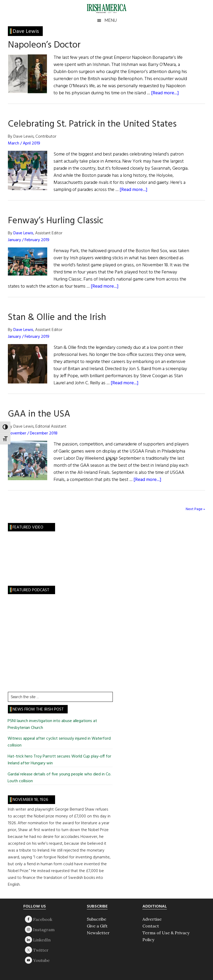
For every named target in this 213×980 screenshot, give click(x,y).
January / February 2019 (29, 240)
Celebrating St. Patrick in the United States (92, 124)
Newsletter (98, 933)
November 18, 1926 (30, 800)
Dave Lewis (23, 233)
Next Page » (195, 509)
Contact (151, 926)
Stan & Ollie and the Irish (57, 318)
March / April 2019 (24, 143)
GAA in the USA (39, 414)
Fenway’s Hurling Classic (56, 221)
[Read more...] (165, 93)
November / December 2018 (33, 433)
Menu (111, 20)
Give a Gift (97, 926)
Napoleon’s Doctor (44, 45)
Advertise (152, 919)
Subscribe (97, 919)
